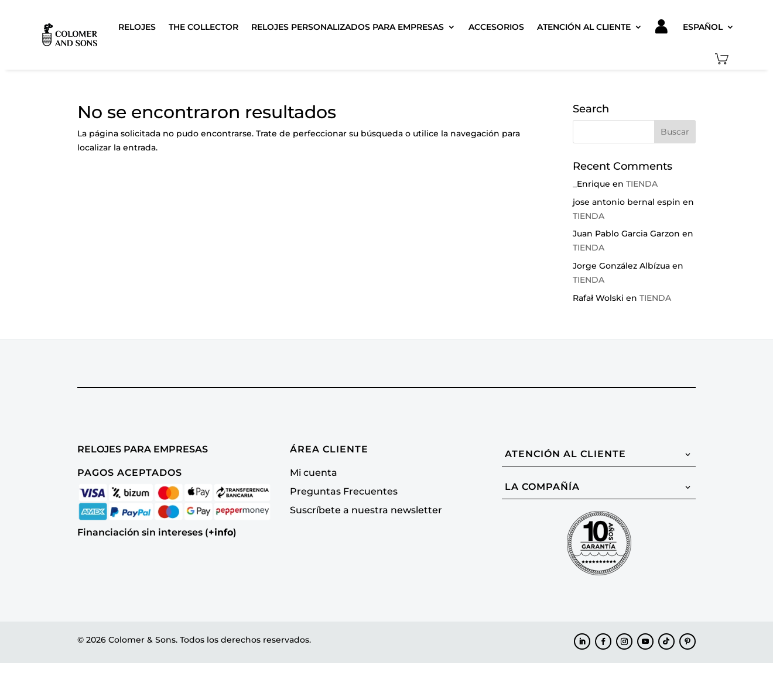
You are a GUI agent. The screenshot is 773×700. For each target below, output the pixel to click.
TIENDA (642, 184)
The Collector (203, 27)
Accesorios (496, 27)
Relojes (137, 27)
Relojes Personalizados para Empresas (348, 27)
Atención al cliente (584, 27)
